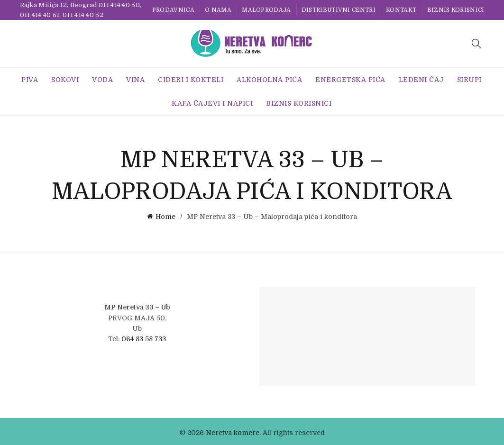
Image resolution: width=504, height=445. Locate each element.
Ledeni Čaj (421, 80)
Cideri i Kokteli (191, 80)
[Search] (477, 44)
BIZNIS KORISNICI (456, 10)
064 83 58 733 (144, 336)
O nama (218, 10)
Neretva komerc (233, 430)
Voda (102, 80)
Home (165, 216)
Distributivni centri (339, 10)
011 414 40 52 (83, 15)
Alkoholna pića (269, 80)
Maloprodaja (266, 10)
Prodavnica (173, 10)
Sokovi (65, 80)
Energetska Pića (350, 80)
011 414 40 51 (40, 15)
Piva (30, 80)
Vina (135, 80)
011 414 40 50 (119, 5)
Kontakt (401, 10)
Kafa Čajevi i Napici (212, 103)
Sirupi (469, 80)
